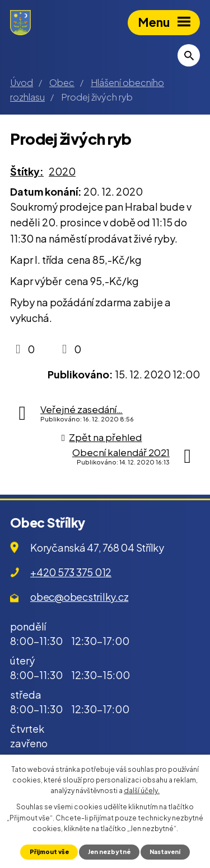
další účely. (142, 791)
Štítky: (27, 171)
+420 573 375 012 (71, 572)
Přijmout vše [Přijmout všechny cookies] (49, 852)
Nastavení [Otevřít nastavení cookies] (165, 852)
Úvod (22, 82)
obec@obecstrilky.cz (79, 597)
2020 (62, 171)
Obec (62, 82)
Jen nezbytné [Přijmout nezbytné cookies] (109, 852)
